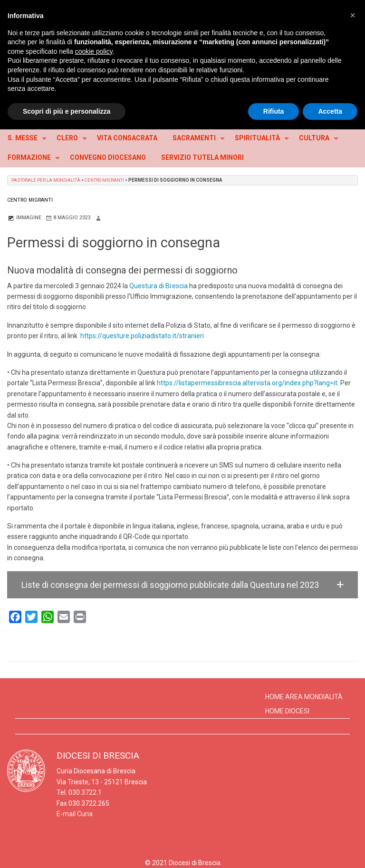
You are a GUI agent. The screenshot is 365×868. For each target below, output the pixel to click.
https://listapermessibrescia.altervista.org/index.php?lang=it (246, 383)
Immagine (24, 218)
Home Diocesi (287, 711)
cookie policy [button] (94, 51)
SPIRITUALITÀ (257, 138)
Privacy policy (167, 839)
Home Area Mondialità (304, 697)
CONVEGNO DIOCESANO (108, 157)
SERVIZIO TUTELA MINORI (202, 157)
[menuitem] (24, 138)
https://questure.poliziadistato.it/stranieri (142, 336)
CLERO (67, 138)
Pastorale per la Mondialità (48, 180)
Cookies (207, 839)
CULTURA (314, 138)
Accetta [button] (330, 111)
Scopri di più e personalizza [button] (67, 111)
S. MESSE (23, 138)
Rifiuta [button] (274, 111)
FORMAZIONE (29, 157)
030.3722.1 (85, 792)
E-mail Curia (75, 814)
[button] (182, 585)
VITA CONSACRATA (127, 138)
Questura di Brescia (158, 286)
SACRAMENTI (194, 138)
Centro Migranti (111, 180)
